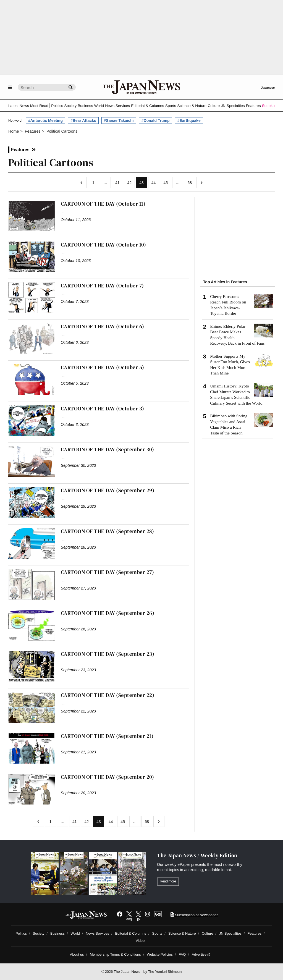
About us (77, 954)
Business (85, 106)
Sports (171, 106)
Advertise (201, 954)
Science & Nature (192, 106)
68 (190, 183)
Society (70, 106)
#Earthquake (189, 120)
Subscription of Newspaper (194, 915)
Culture (214, 106)
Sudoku (268, 106)
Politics (57, 106)
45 (166, 183)
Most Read (39, 106)
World (99, 106)
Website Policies (160, 954)
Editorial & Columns (147, 106)
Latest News (19, 106)
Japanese (268, 88)
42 (130, 183)
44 (154, 183)
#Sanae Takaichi (119, 120)
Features (253, 106)
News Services (117, 106)
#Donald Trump (156, 120)
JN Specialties (233, 106)
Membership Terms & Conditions (115, 954)
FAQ (182, 954)
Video (140, 941)
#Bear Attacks (83, 120)
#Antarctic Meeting (45, 120)
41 (117, 183)
